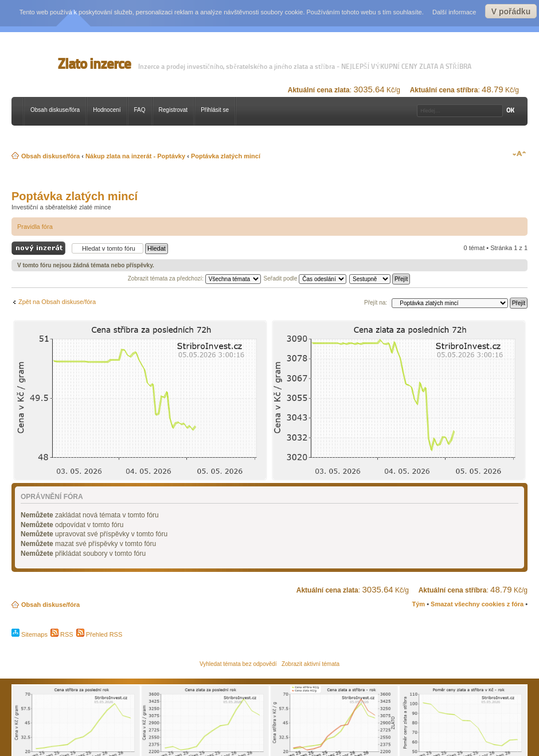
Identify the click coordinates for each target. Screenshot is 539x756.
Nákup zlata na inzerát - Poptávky (135, 156)
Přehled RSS (99, 634)
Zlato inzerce (94, 64)
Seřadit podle (305, 278)
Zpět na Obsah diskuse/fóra (57, 302)
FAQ (140, 110)
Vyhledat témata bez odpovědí (238, 664)
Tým (418, 604)
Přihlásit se (215, 110)
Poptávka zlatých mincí (226, 156)
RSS (62, 634)
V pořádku (511, 11)
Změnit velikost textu (519, 154)
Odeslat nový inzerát (39, 249)
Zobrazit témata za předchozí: (194, 278)
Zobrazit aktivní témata (310, 664)
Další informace (454, 12)
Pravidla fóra (35, 227)
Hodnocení (107, 110)
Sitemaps (30, 634)
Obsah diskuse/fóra (55, 110)
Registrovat (173, 110)
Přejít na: (376, 303)
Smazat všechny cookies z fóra (477, 604)
